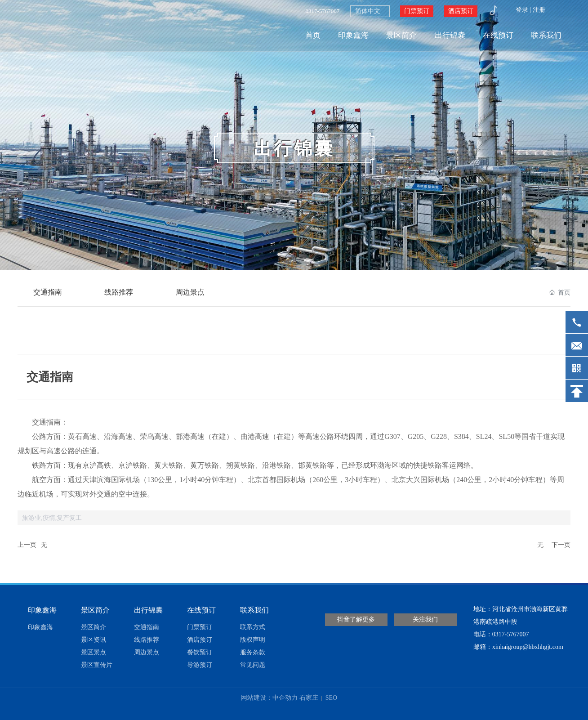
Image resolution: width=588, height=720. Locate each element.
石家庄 (309, 698)
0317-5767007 (322, 11)
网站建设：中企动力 (269, 698)
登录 (523, 10)
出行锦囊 (294, 149)
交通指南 (48, 292)
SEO (330, 698)
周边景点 (191, 292)
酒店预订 (461, 11)
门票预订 (417, 11)
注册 (539, 10)
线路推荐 (119, 292)
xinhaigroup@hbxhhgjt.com (528, 647)
